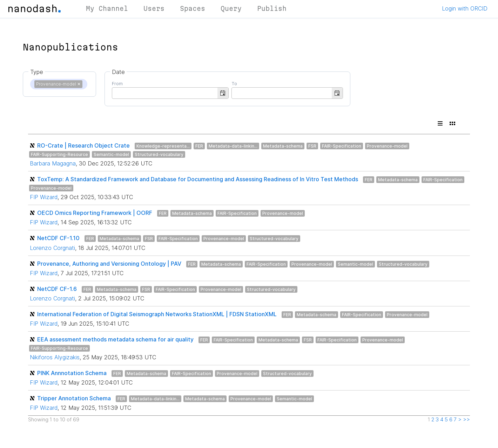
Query (231, 8)
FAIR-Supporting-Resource (59, 154)
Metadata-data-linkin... (233, 146)
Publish (272, 8)
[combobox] (165, 93)
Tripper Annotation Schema (74, 398)
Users (154, 8)
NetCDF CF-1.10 (58, 238)
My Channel (107, 8)
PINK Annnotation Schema (72, 373)
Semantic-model (111, 154)
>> (466, 420)
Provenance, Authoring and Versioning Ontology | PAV (109, 264)
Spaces (193, 8)
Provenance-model (387, 146)
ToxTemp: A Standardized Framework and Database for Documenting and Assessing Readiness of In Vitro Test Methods (198, 179)
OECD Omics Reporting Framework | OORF (95, 213)
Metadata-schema (283, 146)
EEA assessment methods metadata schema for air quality (115, 339)
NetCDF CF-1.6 (57, 289)
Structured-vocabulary (159, 154)
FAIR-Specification (342, 146)
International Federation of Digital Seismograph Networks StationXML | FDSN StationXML (157, 314)
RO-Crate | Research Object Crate (83, 145)
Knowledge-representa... (163, 146)
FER (199, 146)
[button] (223, 93)
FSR (312, 146)
